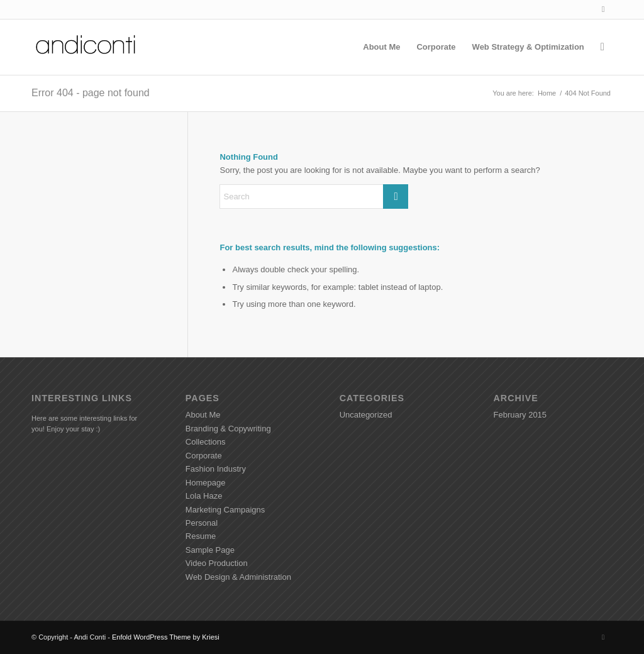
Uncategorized (366, 415)
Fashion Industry (216, 469)
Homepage (206, 483)
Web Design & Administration (238, 577)
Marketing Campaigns (225, 510)
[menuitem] (381, 47)
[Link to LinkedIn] (603, 9)
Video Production (217, 563)
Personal (202, 523)
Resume (201, 536)
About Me (203, 415)
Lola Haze (204, 496)
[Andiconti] (87, 47)
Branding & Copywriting (228, 429)
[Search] (602, 47)
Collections (206, 442)
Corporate (204, 456)
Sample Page (210, 550)
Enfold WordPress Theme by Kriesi (166, 637)
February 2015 (520, 415)
